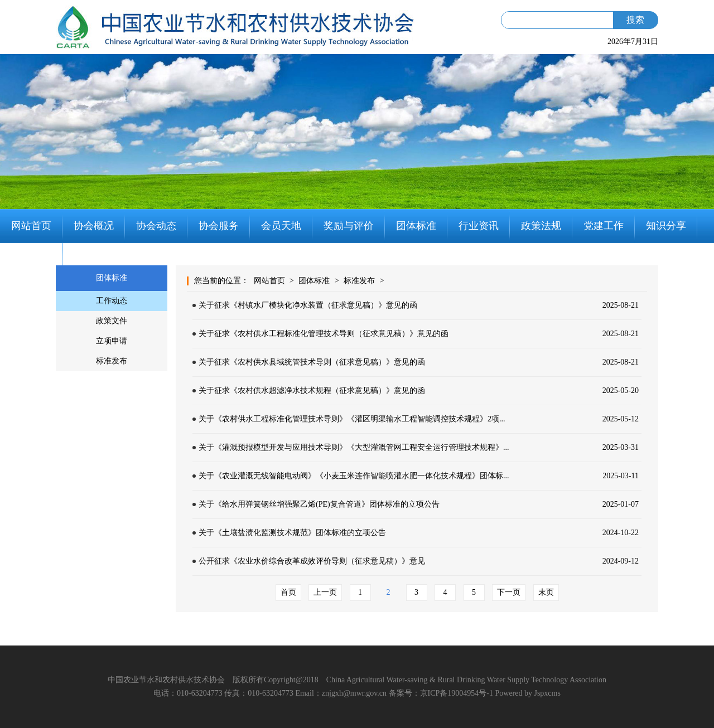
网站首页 (31, 226)
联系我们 (31, 260)
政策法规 (541, 226)
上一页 (325, 592)
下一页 (509, 592)
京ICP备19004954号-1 (457, 693)
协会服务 (219, 226)
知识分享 (666, 226)
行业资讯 (479, 226)
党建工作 (604, 226)
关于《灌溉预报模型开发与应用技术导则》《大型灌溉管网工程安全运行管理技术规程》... (354, 447)
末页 (546, 592)
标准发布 (359, 281)
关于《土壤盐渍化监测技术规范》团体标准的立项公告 (292, 533)
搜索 (635, 20)
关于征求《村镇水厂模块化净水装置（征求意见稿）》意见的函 (308, 305)
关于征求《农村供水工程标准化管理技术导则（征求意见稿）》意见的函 (324, 334)
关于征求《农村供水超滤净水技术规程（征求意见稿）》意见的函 (312, 390)
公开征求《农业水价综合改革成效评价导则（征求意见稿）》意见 (312, 561)
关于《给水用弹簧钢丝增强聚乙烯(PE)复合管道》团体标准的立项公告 (319, 504)
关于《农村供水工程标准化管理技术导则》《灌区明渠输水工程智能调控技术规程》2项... (352, 419)
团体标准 (416, 226)
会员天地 (281, 226)
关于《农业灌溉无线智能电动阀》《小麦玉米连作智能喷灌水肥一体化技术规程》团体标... (354, 476)
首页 (288, 592)
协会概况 (94, 226)
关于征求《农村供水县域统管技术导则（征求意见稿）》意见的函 (312, 362)
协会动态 (156, 226)
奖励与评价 (349, 226)
